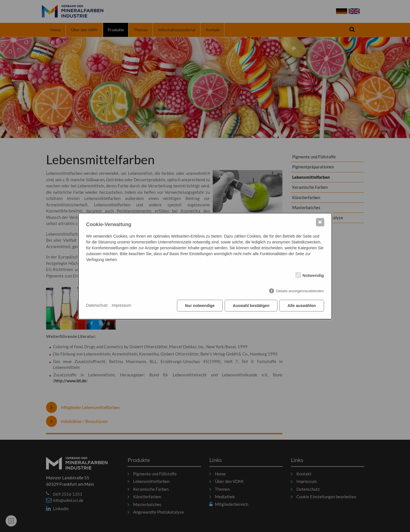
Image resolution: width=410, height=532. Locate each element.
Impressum (121, 305)
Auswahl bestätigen (251, 306)
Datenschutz (97, 305)
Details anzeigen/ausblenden (300, 291)
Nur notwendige (200, 306)
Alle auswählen (302, 306)
